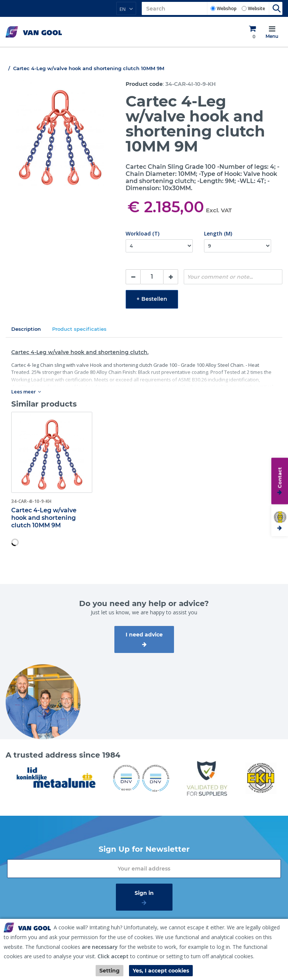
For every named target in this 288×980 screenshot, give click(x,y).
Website (256, 8)
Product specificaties (79, 329)
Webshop (227, 8)
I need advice (144, 635)
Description (26, 329)
